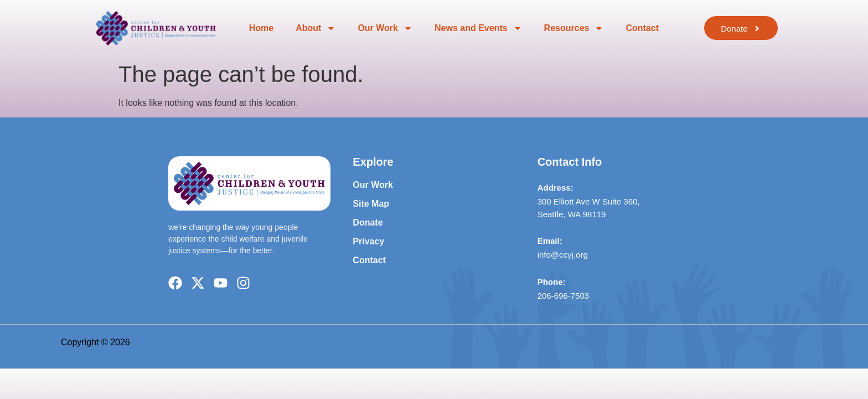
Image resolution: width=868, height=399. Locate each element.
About (316, 28)
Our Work (385, 28)
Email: (550, 241)
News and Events (478, 28)
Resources (574, 28)
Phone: (552, 282)
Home (261, 28)
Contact (642, 28)
